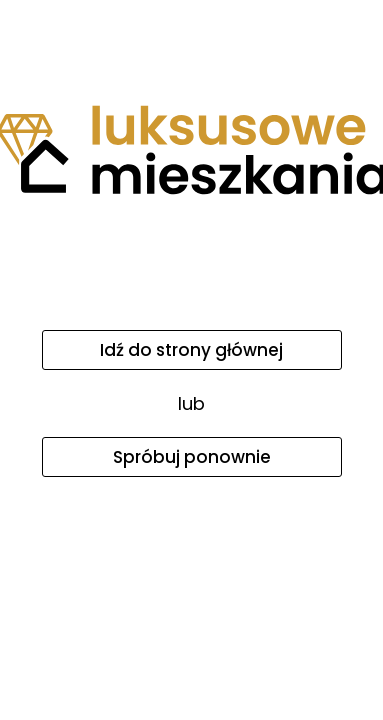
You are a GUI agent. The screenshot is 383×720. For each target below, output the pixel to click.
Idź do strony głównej (191, 350)
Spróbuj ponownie (192, 457)
